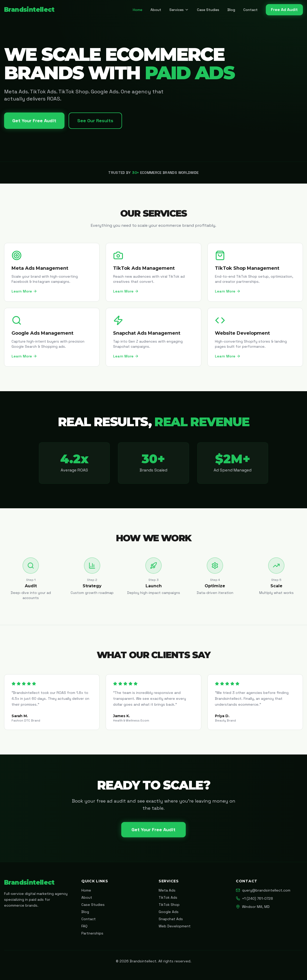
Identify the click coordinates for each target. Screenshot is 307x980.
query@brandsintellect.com (263, 890)
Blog (231, 10)
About (156, 10)
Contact (250, 10)
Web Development (175, 926)
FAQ (84, 926)
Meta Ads (167, 890)
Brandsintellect (29, 10)
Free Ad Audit (284, 10)
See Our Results (95, 121)
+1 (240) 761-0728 (254, 898)
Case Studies (208, 10)
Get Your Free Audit (34, 121)
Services (179, 10)
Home (138, 10)
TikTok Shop (169, 905)
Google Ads (169, 912)
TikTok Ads (168, 897)
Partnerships (92, 933)
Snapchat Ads (171, 919)
